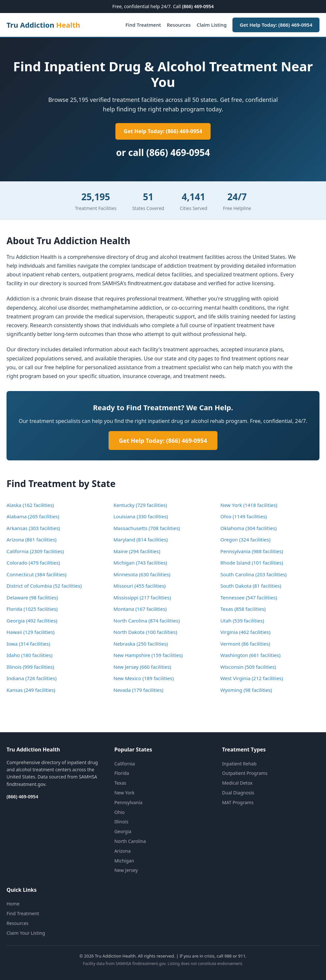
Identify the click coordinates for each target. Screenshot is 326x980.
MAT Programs (238, 802)
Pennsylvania (128, 802)
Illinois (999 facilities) (30, 667)
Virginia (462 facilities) (245, 632)
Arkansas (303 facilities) (33, 528)
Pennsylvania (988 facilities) (252, 551)
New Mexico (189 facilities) (144, 678)
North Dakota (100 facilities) (145, 632)
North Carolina (130, 841)
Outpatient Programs (245, 773)
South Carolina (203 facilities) (253, 574)
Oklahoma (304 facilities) (249, 528)
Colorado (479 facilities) (33, 563)
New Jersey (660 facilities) (142, 667)
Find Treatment (143, 25)
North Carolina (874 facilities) (147, 621)
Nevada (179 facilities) (138, 690)
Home (13, 904)
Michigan (124, 861)
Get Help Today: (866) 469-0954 (276, 25)
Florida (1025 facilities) (32, 609)
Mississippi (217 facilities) (142, 597)
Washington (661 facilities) (251, 655)
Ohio (120, 812)
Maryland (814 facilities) (141, 539)
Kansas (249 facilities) (31, 690)
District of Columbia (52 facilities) (44, 586)
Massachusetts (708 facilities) (147, 528)
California (125, 764)
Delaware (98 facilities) (32, 597)
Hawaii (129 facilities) (30, 632)
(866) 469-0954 (198, 6)
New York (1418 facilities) (249, 505)
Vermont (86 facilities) (245, 644)
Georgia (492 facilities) (32, 621)
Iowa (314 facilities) (28, 644)
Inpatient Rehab (239, 764)
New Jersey (126, 870)
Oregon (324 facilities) (245, 539)
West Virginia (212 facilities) (252, 678)
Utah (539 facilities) (242, 621)
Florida (122, 773)
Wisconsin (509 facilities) (248, 667)
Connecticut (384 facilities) (37, 574)
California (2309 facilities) (35, 551)
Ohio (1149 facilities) (244, 516)
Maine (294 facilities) (137, 551)
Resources (179, 25)
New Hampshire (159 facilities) (148, 655)
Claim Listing (212, 25)
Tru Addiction (43, 25)
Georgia (123, 831)
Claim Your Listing (26, 933)
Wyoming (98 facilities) (246, 690)
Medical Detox (237, 783)
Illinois (121, 822)
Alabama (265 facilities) (33, 516)
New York (125, 793)
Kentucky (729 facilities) (140, 505)
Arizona (123, 851)
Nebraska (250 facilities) (141, 644)
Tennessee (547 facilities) (249, 597)
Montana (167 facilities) (140, 609)
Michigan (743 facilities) (140, 563)
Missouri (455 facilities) (140, 586)
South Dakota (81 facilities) (251, 586)
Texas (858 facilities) (243, 609)
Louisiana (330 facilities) (141, 516)
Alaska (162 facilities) (30, 505)
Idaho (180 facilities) (30, 655)
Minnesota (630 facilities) (142, 574)
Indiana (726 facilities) (31, 678)
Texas (120, 783)
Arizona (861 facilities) (31, 539)
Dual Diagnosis (238, 793)
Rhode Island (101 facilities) (252, 563)
